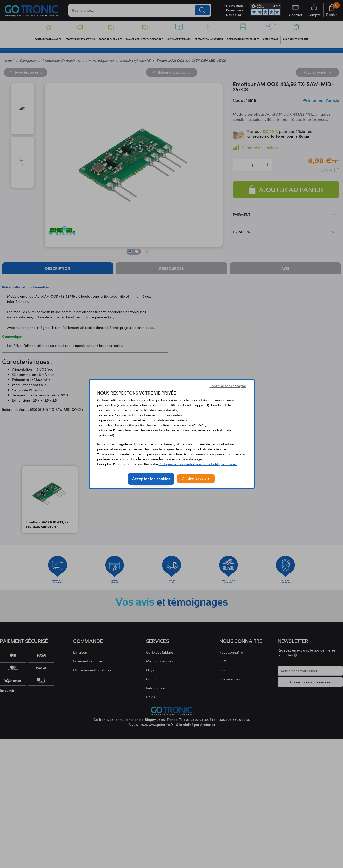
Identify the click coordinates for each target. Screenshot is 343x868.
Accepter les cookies (151, 478)
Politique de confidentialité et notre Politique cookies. (198, 464)
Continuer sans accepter (228, 386)
